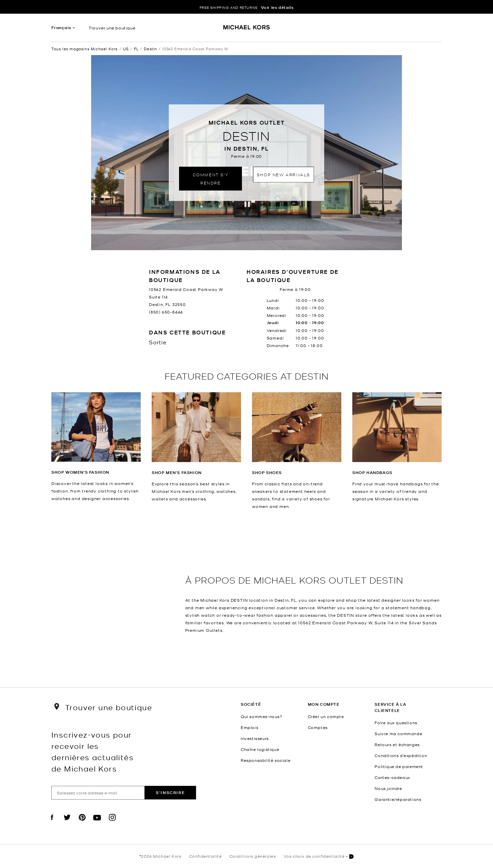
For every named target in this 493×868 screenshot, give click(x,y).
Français (61, 28)
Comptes (318, 727)
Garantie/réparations (398, 799)
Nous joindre (388, 788)
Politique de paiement (399, 766)
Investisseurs (255, 738)
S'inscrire (170, 793)
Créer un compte (326, 716)
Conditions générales (253, 856)
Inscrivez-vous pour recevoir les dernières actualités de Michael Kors (92, 751)
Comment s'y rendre (211, 178)
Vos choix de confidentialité (319, 857)
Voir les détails (277, 7)
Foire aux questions (396, 723)
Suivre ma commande (398, 733)
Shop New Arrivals (283, 174)
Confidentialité (205, 856)
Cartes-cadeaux (392, 777)
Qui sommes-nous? (262, 716)
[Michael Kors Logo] (247, 29)
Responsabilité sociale (266, 760)
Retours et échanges (397, 744)
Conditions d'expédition (401, 755)
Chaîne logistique (260, 749)
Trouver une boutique (112, 28)
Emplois (249, 727)
